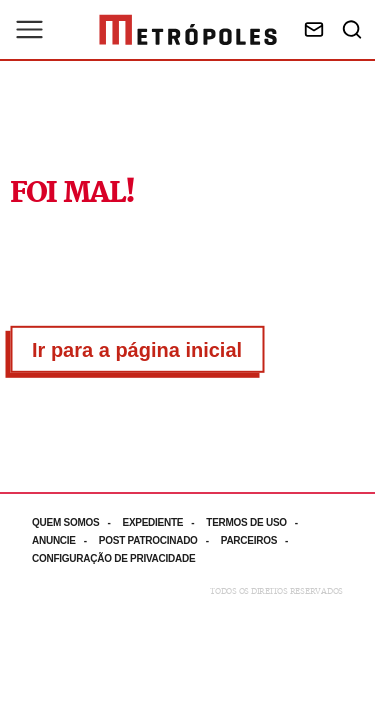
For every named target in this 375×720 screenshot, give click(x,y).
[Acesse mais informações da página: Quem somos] (77, 522)
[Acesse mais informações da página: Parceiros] (260, 540)
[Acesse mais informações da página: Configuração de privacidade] (115, 558)
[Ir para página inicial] (188, 30)
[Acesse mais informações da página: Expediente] (164, 522)
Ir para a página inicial (137, 350)
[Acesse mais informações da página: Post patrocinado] (160, 540)
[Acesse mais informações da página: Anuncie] (65, 540)
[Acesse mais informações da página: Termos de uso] (258, 522)
